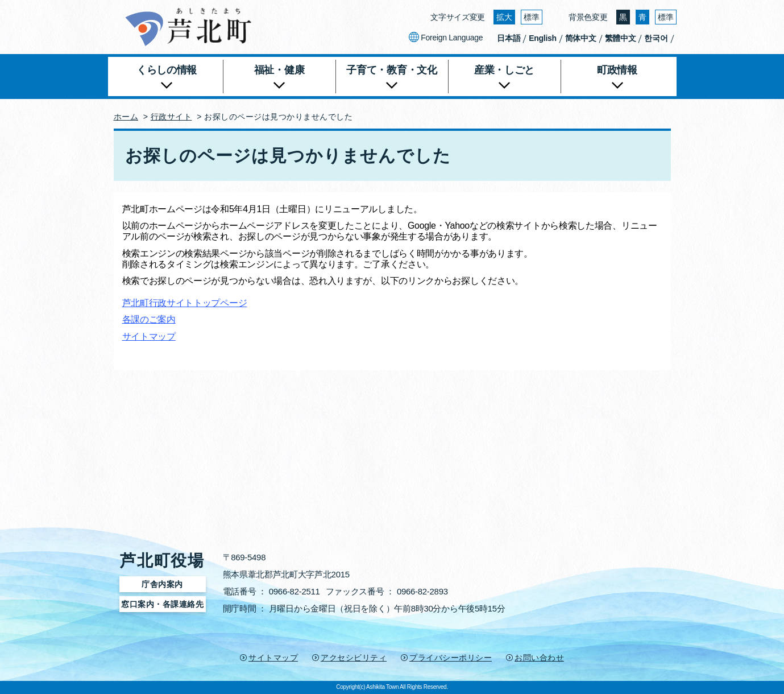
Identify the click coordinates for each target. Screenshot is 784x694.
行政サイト (171, 117)
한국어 (656, 38)
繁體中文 (621, 38)
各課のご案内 (149, 319)
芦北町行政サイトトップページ (185, 303)
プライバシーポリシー (451, 658)
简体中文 (581, 38)
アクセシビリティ (354, 658)
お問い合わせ (539, 658)
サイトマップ (149, 336)
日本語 (509, 38)
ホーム (126, 117)
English (542, 38)
